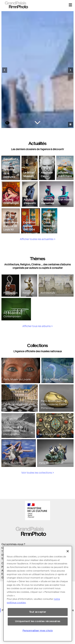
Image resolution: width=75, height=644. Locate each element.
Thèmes (6, 551)
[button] (70, 5)
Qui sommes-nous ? (13, 544)
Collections (8, 548)
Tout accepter (38, 618)
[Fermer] (68, 557)
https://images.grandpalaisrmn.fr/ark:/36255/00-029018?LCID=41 (5, 123)
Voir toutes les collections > (38, 489)
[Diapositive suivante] (71, 70)
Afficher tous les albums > (37, 343)
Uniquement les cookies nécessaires (38, 627)
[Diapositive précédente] (5, 70)
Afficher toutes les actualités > (38, 256)
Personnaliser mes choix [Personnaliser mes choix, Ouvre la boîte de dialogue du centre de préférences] (38, 637)
